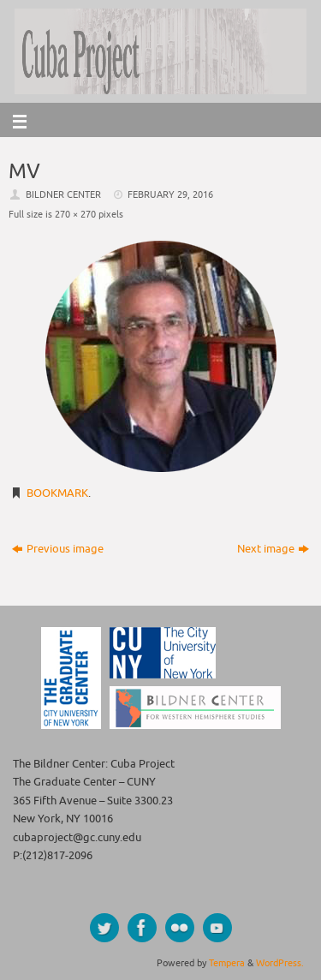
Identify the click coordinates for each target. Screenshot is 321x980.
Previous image (58, 549)
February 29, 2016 (170, 194)
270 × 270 (75, 214)
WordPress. (280, 963)
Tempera (227, 963)
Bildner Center (63, 194)
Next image (273, 549)
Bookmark (57, 493)
